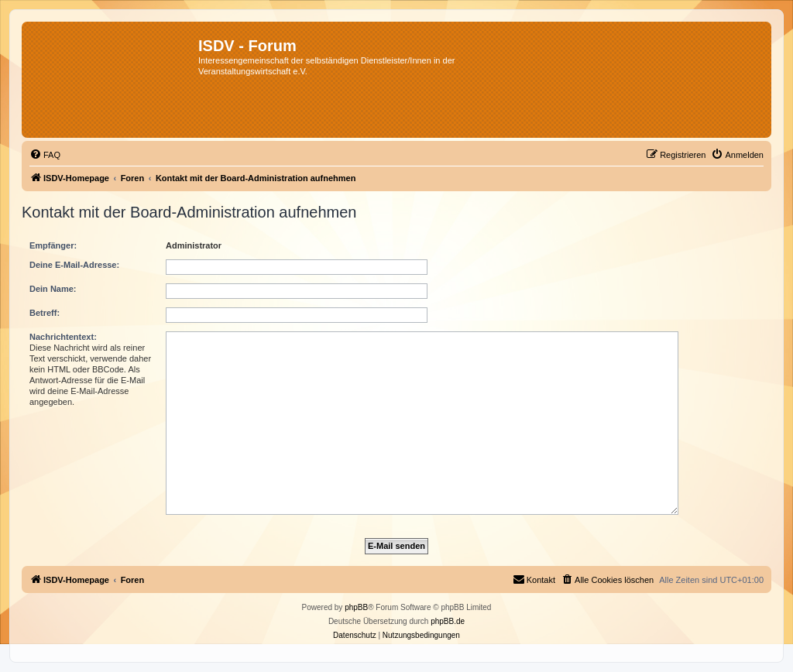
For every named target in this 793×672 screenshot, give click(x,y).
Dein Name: (53, 289)
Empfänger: (53, 245)
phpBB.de (448, 621)
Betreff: (45, 313)
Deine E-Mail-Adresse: (74, 265)
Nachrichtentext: (63, 337)
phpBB (356, 607)
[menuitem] (45, 155)
